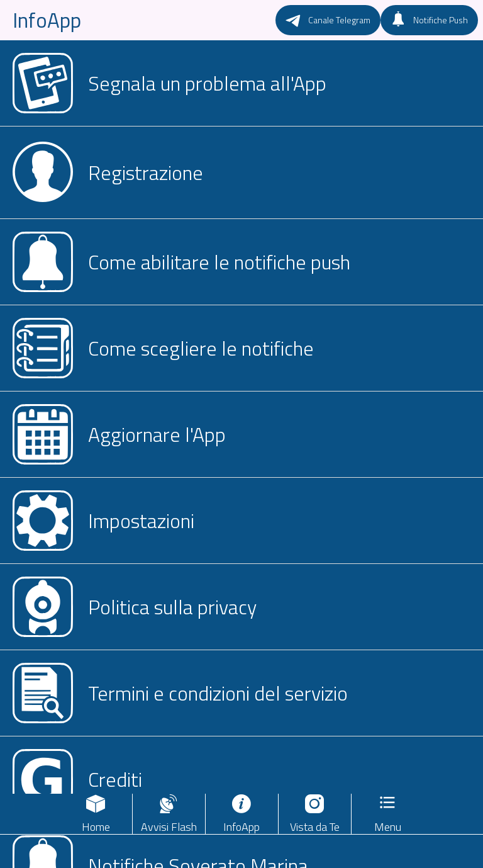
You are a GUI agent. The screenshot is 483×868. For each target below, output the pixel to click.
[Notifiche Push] (429, 20)
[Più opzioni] (388, 814)
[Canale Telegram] (328, 20)
